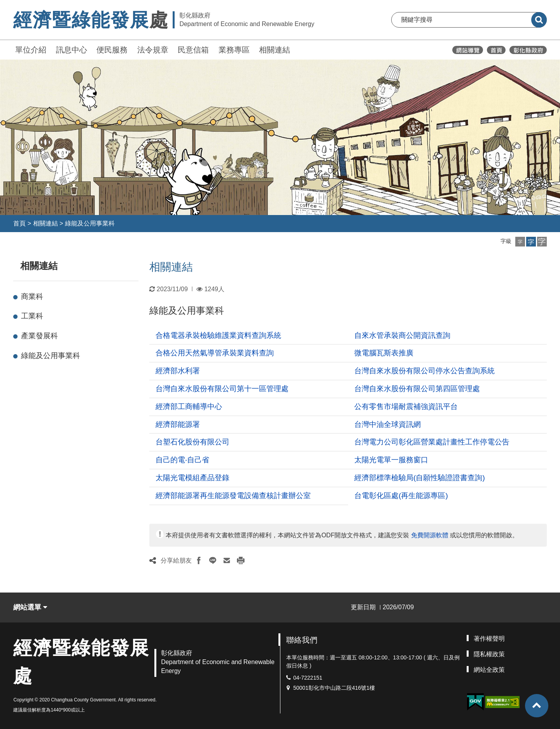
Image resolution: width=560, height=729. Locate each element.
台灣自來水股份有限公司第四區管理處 (417, 389)
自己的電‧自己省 (182, 460)
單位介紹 (31, 50)
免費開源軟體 (430, 535)
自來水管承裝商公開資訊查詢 (402, 335)
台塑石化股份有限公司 (192, 442)
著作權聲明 (489, 639)
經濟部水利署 (178, 371)
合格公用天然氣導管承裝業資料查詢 (215, 353)
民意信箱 (193, 50)
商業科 (32, 296)
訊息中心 (72, 50)
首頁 (19, 223)
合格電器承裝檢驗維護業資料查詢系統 (218, 335)
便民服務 (112, 50)
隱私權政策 (489, 654)
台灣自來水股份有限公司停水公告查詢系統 (424, 371)
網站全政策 (489, 670)
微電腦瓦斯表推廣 (384, 353)
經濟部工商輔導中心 (189, 406)
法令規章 (153, 50)
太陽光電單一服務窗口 (391, 460)
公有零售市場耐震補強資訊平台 (406, 406)
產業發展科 (39, 336)
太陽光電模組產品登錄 (192, 478)
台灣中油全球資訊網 (388, 424)
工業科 (32, 316)
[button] (520, 242)
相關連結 (275, 50)
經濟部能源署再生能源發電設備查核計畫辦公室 (233, 496)
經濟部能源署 (178, 424)
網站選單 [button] (30, 607)
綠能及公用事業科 (90, 223)
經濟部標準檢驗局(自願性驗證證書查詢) (420, 478)
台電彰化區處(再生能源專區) (401, 496)
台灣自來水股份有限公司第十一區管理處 (222, 389)
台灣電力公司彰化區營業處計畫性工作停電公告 (432, 442)
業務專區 (234, 50)
